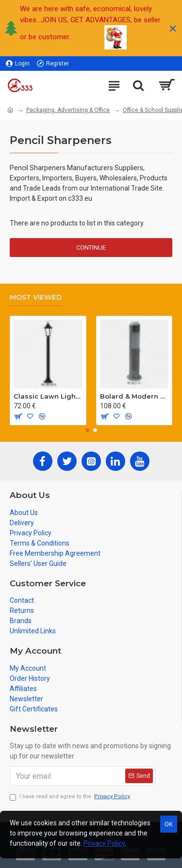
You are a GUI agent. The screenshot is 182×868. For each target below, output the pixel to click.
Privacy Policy (104, 843)
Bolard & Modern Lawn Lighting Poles (134, 396)
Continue (91, 248)
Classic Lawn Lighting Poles (48, 396)
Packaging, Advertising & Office (68, 110)
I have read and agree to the (71, 797)
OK (169, 824)
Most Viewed (36, 297)
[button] (87, 430)
